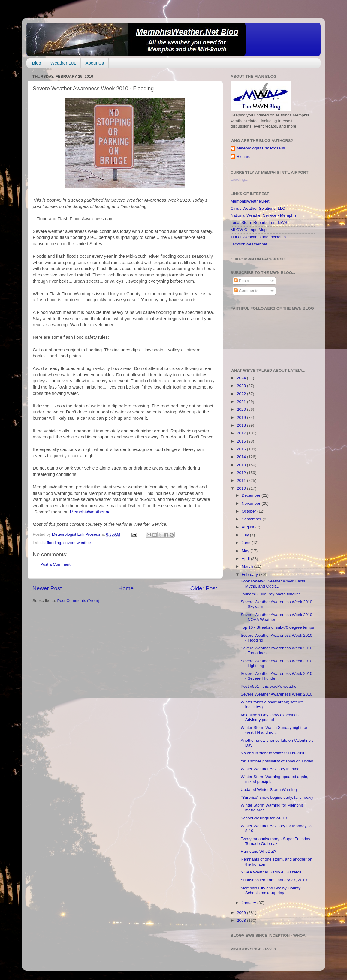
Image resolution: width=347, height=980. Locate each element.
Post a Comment (55, 564)
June (247, 543)
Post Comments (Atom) (78, 601)
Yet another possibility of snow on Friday (277, 761)
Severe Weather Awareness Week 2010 (277, 694)
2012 (242, 473)
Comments (246, 291)
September (252, 519)
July (246, 535)
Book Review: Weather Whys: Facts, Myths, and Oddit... (274, 583)
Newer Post (47, 588)
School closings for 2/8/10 (264, 818)
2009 (242, 913)
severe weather (77, 543)
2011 (242, 481)
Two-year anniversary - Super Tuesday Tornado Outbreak (276, 841)
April (246, 559)
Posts (242, 281)
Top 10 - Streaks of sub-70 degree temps (278, 627)
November (252, 503)
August (249, 527)
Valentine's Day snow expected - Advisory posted (270, 717)
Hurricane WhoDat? (259, 851)
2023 (242, 386)
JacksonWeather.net (249, 244)
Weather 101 (63, 63)
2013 (242, 465)
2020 (242, 409)
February (250, 574)
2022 (242, 394)
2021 (242, 402)
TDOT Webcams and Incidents (258, 237)
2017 (242, 433)
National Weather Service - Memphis (264, 215)
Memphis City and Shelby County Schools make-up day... (271, 890)
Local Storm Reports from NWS (259, 222)
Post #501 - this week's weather (269, 686)
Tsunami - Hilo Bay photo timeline (271, 594)
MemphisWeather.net (91, 512)
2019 (242, 418)
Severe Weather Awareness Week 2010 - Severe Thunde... (277, 676)
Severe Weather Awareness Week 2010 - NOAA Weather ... (277, 617)
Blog (37, 63)
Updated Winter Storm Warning (269, 790)
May (246, 551)
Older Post (204, 588)
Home (126, 588)
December (252, 495)
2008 (242, 920)
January (249, 903)
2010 (242, 488)
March (248, 566)
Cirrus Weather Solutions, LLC (258, 208)
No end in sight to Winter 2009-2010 (273, 753)
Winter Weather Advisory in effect (271, 769)
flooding (54, 543)
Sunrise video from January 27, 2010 (274, 880)
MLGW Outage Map (249, 230)
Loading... (239, 179)
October (249, 511)
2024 (242, 378)
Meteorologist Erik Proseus (261, 148)
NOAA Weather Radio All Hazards (271, 872)
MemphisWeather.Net (250, 201)
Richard (244, 156)
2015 (242, 449)
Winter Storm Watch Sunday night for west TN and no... (274, 730)
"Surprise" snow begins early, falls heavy (277, 797)
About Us (95, 63)
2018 (242, 425)
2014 (242, 457)
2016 (242, 441)
